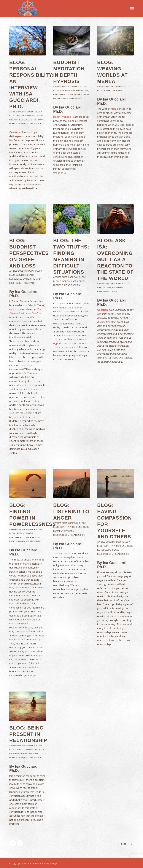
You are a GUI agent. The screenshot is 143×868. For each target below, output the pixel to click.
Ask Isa (101, 288)
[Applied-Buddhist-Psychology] (28, 8)
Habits (24, 754)
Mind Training (76, 99)
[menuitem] (132, 8)
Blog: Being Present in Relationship (28, 734)
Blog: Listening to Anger (71, 512)
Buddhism (65, 91)
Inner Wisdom (81, 94)
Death (30, 275)
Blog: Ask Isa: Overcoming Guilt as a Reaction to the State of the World (115, 259)
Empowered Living (26, 116)
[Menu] (132, 8)
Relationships (34, 124)
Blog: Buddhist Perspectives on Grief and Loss (29, 253)
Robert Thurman (113, 91)
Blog (12, 116)
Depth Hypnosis (80, 91)
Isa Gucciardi (26, 120)
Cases (74, 281)
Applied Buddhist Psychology (26, 112)
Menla (114, 109)
